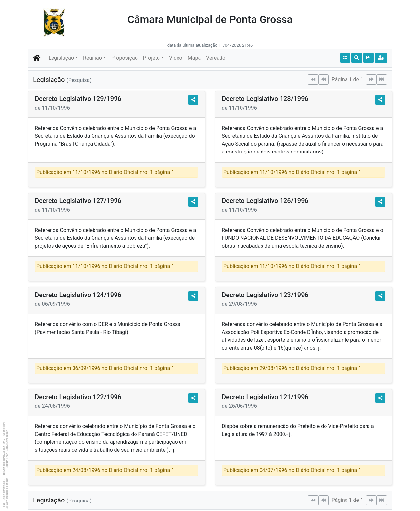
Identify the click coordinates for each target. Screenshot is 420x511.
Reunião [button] (93, 58)
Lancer (7, 464)
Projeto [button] (151, 58)
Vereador (217, 58)
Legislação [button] (61, 58)
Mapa (194, 58)
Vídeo (176, 58)
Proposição (125, 58)
